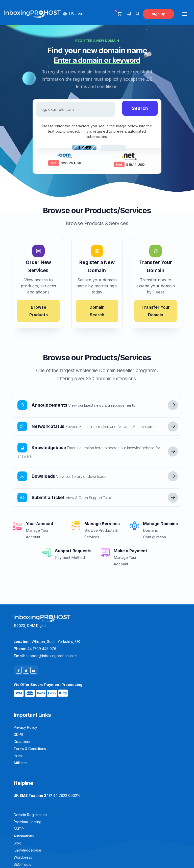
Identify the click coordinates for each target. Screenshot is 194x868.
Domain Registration (30, 815)
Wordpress (23, 857)
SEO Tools (22, 864)
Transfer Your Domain (156, 311)
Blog (17, 843)
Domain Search (97, 311)
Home (19, 756)
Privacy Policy (25, 727)
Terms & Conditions (30, 749)
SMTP (19, 829)
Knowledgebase (27, 850)
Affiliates (21, 763)
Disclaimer (22, 742)
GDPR (18, 734)
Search (140, 108)
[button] (73, 14)
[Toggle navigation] (185, 14)
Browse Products (39, 311)
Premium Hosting (28, 822)
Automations (24, 836)
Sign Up (159, 14)
